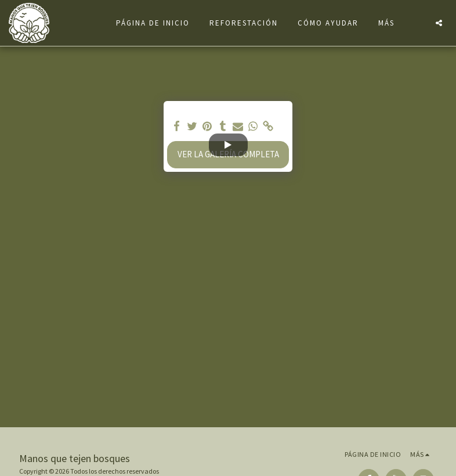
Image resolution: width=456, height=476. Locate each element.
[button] (439, 23)
